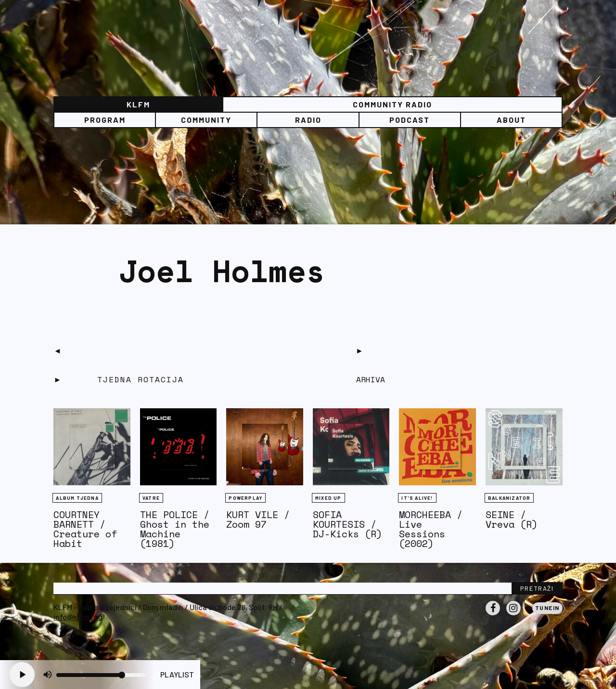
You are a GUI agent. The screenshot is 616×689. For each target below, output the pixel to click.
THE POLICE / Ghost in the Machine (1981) (175, 529)
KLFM (138, 104)
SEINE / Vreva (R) (512, 519)
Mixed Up (328, 498)
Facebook (493, 615)
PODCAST (410, 120)
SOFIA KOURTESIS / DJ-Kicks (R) (347, 524)
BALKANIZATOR (509, 498)
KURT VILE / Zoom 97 (258, 519)
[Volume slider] (101, 675)
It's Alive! (417, 498)
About (511, 120)
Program (105, 120)
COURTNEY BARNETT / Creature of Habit (85, 529)
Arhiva (371, 379)
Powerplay (245, 498)
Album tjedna (77, 498)
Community (206, 120)
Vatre (151, 498)
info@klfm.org (78, 617)
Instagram (513, 615)
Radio (308, 120)
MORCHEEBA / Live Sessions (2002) (431, 529)
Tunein (547, 608)
